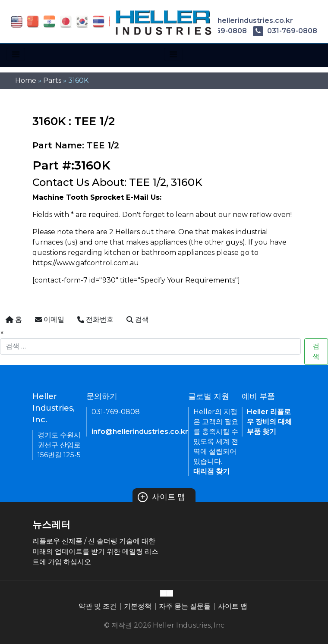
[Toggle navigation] (16, 54)
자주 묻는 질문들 (185, 606)
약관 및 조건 (98, 606)
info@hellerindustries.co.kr (238, 20)
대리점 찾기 (211, 471)
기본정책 (138, 606)
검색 (316, 351)
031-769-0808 (285, 31)
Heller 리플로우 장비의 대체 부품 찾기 (269, 422)
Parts (52, 80)
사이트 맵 (161, 497)
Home (26, 80)
